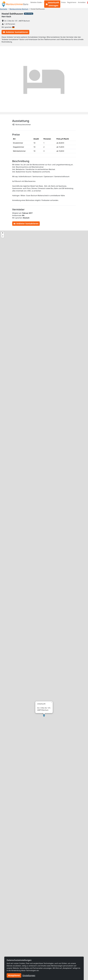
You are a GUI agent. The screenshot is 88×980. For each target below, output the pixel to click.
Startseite (4, 9)
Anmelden (82, 2)
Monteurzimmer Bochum (19, 9)
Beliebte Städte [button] (36, 2)
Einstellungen (29, 975)
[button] (44, 716)
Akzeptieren (14, 975)
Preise (63, 2)
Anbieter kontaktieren (15, 32)
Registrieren (72, 2)
